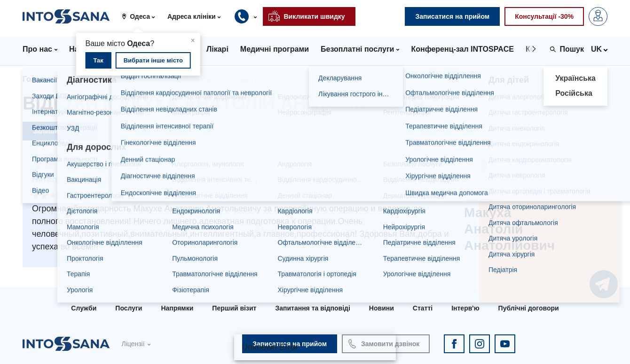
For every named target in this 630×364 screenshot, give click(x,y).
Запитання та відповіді (312, 308)
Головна (38, 79)
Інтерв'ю (465, 308)
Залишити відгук (60, 131)
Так (98, 60)
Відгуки (249, 79)
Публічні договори (529, 308)
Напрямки (177, 308)
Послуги (129, 308)
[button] (142, 16)
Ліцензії (133, 344)
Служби (84, 308)
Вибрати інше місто (153, 60)
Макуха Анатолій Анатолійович (162, 79)
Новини (382, 308)
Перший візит (234, 308)
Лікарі (79, 79)
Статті (423, 308)
